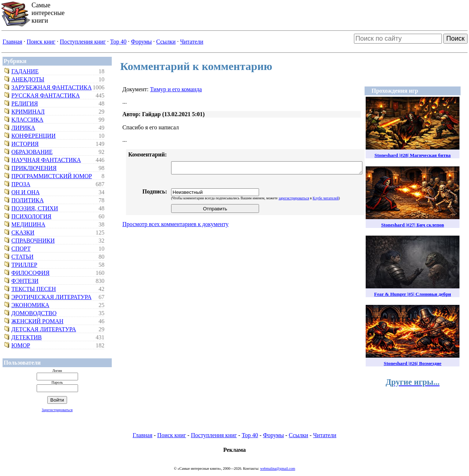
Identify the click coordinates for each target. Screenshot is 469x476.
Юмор (21, 345)
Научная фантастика (46, 160)
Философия (30, 273)
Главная (12, 42)
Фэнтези (25, 281)
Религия (25, 104)
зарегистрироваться (294, 198)
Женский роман (37, 321)
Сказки (23, 233)
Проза (21, 184)
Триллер (24, 265)
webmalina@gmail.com (278, 468)
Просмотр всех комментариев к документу (176, 224)
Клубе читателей (326, 198)
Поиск (455, 38)
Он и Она (25, 192)
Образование (32, 152)
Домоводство (34, 313)
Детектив (27, 337)
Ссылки (166, 42)
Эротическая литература (51, 297)
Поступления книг (83, 42)
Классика (27, 120)
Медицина (28, 224)
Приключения (34, 168)
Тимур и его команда (176, 89)
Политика (27, 200)
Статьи (22, 257)
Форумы (141, 42)
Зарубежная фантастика (51, 87)
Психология (31, 216)
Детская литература (44, 329)
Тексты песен (34, 289)
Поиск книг (41, 42)
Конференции (34, 136)
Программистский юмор (52, 176)
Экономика (30, 305)
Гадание (25, 71)
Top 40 (119, 42)
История (25, 144)
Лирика (23, 128)
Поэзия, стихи (35, 208)
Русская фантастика (46, 95)
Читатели (191, 42)
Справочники (33, 241)
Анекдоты (28, 79)
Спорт (21, 249)
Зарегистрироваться (57, 410)
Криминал (28, 112)
